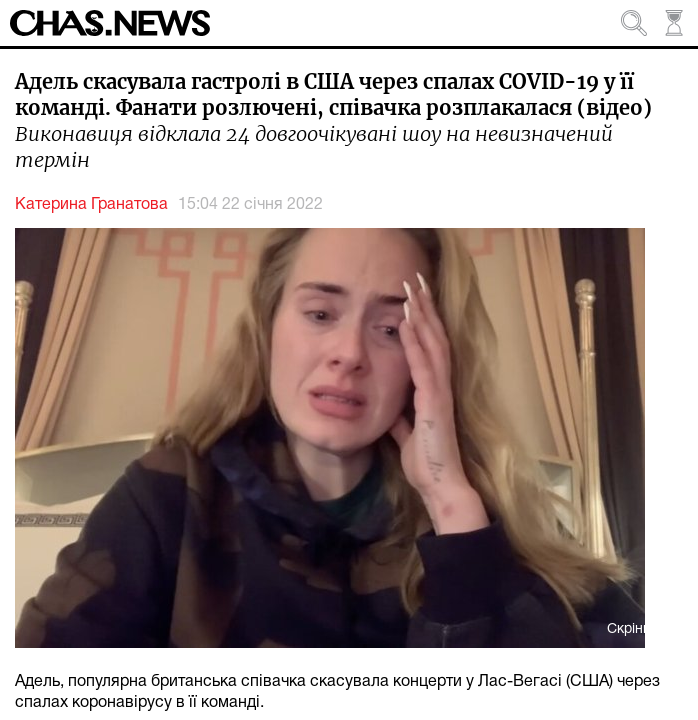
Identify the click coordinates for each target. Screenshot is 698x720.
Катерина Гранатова (91, 205)
